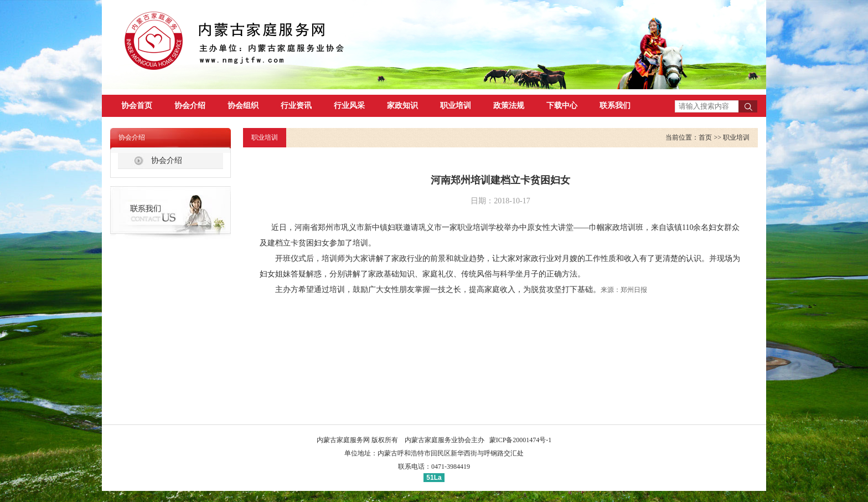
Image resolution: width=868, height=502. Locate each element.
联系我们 (615, 106)
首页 (705, 137)
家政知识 (402, 106)
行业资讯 (296, 106)
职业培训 (456, 106)
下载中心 (562, 106)
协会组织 (243, 106)
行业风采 (349, 106)
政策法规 (509, 106)
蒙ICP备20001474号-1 (521, 440)
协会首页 (137, 106)
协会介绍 (190, 106)
